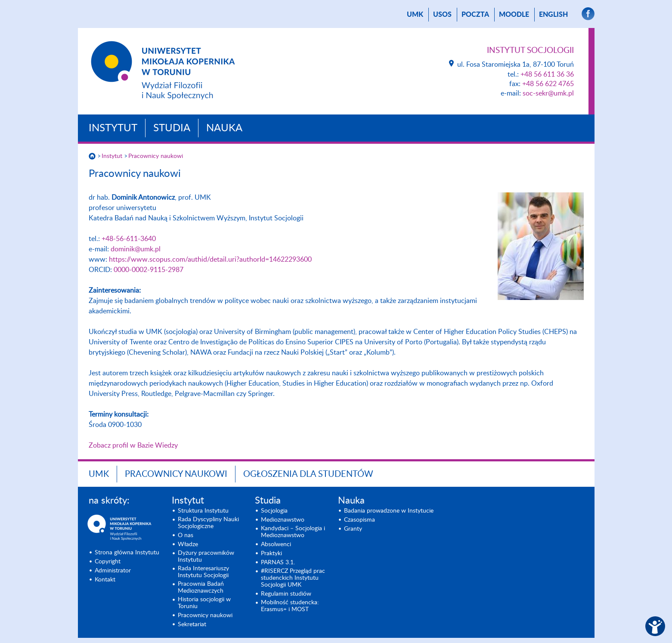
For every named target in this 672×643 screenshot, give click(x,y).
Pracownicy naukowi (156, 156)
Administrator (113, 571)
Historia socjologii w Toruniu (204, 603)
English (553, 15)
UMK (415, 15)
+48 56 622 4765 (548, 84)
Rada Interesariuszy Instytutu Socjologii (203, 572)
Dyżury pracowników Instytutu (206, 556)
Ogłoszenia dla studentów (308, 474)
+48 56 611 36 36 (547, 74)
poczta (475, 15)
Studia (172, 128)
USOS (442, 15)
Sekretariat (192, 624)
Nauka (224, 128)
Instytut (113, 128)
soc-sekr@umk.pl (548, 93)
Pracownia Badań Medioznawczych (201, 587)
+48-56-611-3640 (129, 239)
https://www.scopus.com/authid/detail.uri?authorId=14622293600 (210, 260)
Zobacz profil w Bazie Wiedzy (133, 445)
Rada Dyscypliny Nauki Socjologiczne (208, 523)
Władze (188, 544)
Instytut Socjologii (530, 51)
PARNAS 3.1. (278, 563)
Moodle (514, 15)
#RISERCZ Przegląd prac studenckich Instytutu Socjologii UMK (293, 578)
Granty (353, 529)
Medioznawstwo (283, 520)
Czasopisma (359, 520)
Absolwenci (276, 544)
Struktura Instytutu (203, 511)
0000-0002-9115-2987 (149, 270)
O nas (186, 535)
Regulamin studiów (286, 594)
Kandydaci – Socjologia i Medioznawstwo (293, 532)
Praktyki (271, 553)
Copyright (108, 562)
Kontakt (105, 580)
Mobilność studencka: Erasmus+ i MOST (290, 606)
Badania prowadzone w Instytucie (389, 511)
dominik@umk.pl (136, 249)
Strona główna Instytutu (127, 553)
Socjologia (274, 511)
